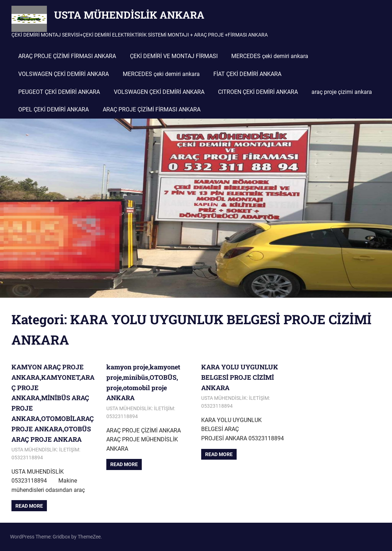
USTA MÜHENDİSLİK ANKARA (129, 15)
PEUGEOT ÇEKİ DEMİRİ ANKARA (59, 92)
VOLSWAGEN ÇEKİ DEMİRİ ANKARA (64, 74)
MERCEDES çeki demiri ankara (270, 56)
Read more (29, 506)
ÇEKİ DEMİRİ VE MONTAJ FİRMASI (174, 56)
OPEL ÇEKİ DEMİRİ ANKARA (54, 109)
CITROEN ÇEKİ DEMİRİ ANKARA (258, 92)
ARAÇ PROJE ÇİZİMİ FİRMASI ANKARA (67, 56)
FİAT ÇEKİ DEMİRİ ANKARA (247, 74)
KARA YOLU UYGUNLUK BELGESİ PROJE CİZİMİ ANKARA (240, 377)
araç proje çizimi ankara (342, 92)
